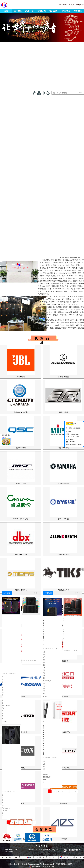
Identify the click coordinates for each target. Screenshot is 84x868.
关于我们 (18, 11)
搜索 (81, 93)
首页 (6, 11)
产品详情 (42, 11)
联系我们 (78, 11)
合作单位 (44, 829)
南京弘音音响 (6, 440)
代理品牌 (43, 339)
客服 (71, 424)
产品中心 (30, 11)
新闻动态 (66, 11)
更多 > (36, 593)
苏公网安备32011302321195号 (42, 867)
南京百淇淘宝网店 (40, 857)
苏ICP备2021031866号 (64, 864)
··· (30, 822)
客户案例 (54, 11)
